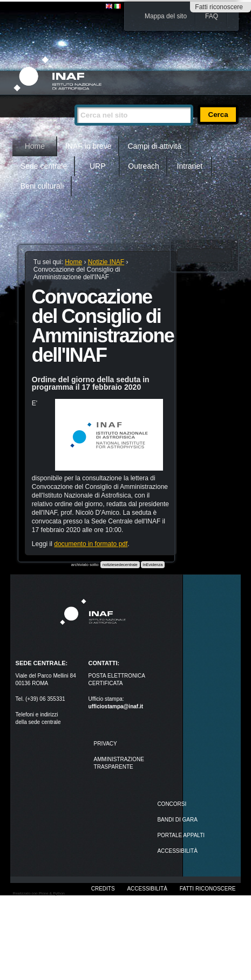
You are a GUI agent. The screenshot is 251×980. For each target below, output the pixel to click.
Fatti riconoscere (219, 7)
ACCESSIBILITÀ (177, 851)
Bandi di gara (177, 820)
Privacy (106, 744)
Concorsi (172, 804)
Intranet (190, 166)
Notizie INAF (106, 262)
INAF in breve (89, 146)
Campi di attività (154, 146)
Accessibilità (147, 889)
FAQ (212, 16)
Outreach (144, 166)
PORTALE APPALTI (181, 835)
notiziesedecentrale (120, 565)
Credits (103, 889)
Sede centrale (44, 166)
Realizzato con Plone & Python (39, 893)
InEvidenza (152, 565)
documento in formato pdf (91, 544)
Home (35, 146)
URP (98, 166)
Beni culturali (42, 186)
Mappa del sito (166, 16)
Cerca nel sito (74, 100)
